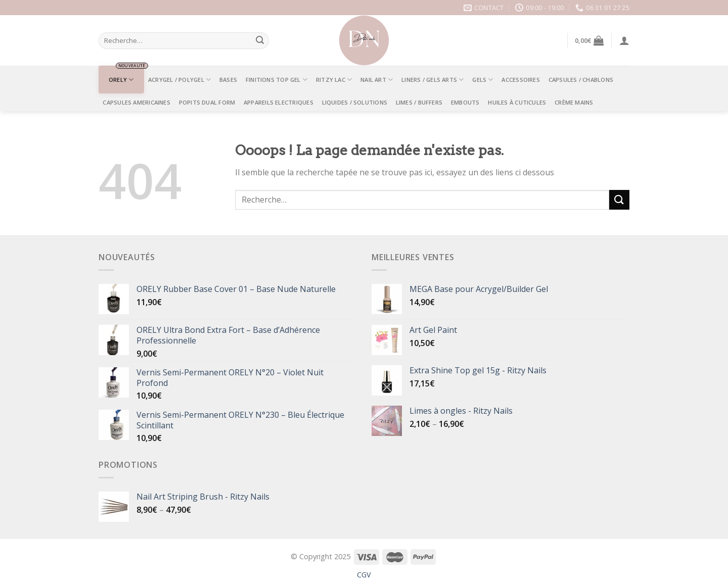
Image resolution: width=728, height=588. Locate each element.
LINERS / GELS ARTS (433, 80)
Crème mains (574, 102)
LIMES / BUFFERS (419, 102)
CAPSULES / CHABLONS (581, 80)
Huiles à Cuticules (517, 102)
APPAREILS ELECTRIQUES (279, 102)
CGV (364, 575)
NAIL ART (377, 80)
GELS (483, 80)
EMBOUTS (465, 102)
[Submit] (260, 41)
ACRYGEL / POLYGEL (179, 80)
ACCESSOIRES (520, 80)
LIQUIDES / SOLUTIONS (355, 102)
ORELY (121, 80)
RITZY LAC (334, 80)
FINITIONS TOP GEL (277, 80)
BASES (228, 80)
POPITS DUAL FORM (207, 102)
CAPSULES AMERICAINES (136, 102)
